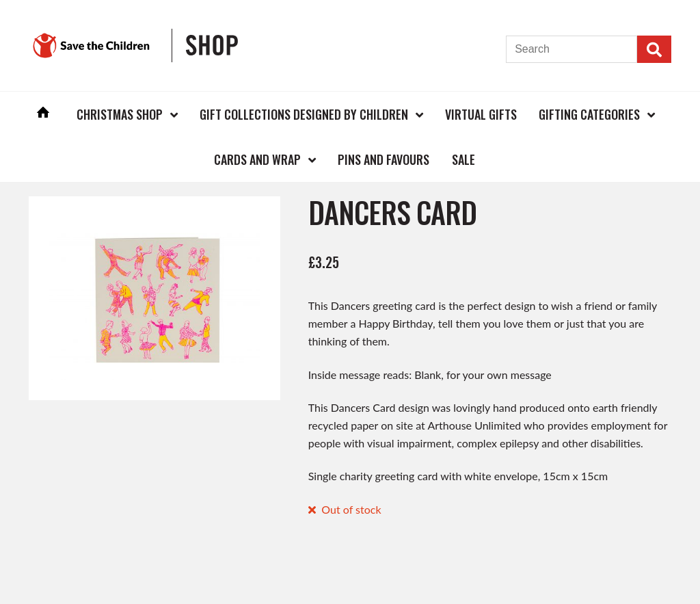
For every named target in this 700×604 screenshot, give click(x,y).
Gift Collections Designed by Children (304, 114)
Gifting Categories (589, 114)
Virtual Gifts (481, 114)
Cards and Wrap (257, 159)
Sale (463, 159)
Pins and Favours (383, 159)
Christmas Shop (120, 114)
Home (43, 114)
